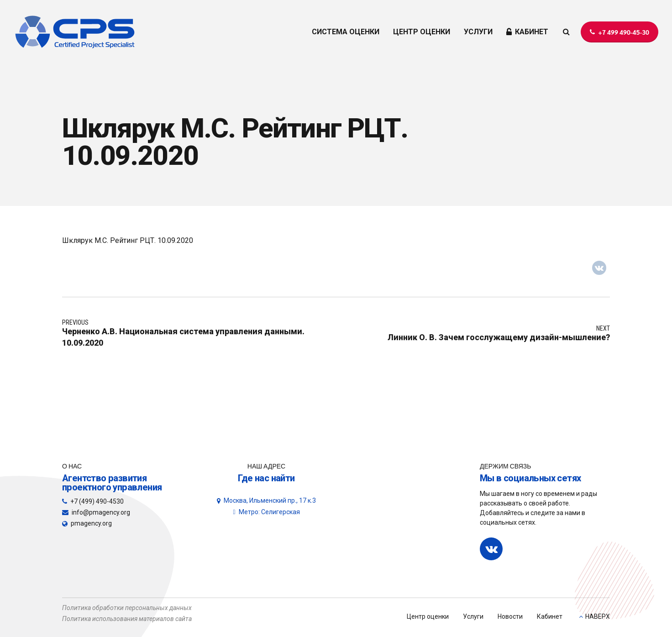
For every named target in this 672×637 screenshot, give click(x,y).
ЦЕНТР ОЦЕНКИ (422, 32)
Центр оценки (428, 616)
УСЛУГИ (478, 32)
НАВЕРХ (598, 616)
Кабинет (550, 616)
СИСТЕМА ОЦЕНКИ (346, 32)
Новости (510, 616)
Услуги (473, 616)
